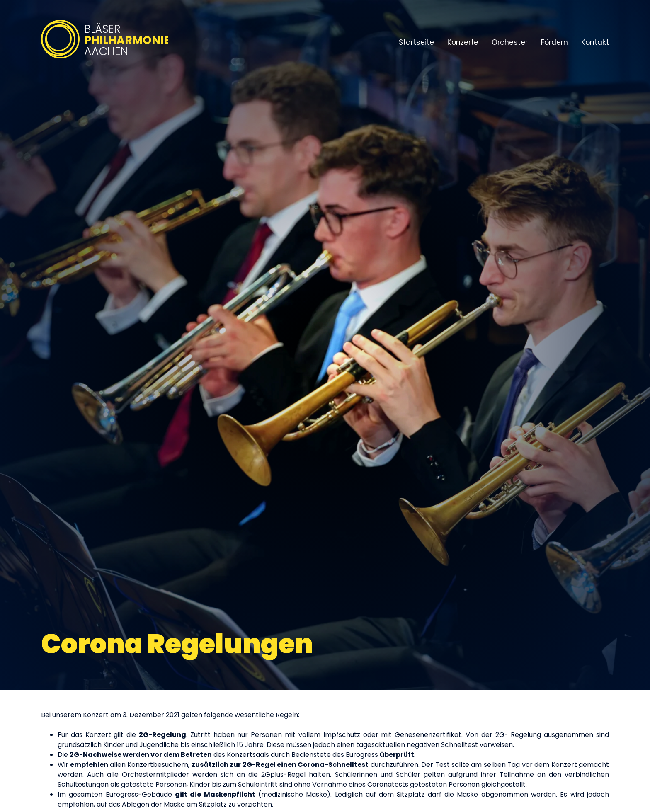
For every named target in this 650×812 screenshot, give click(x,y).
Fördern (554, 42)
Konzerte (463, 42)
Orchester (510, 42)
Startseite (416, 42)
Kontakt (595, 42)
